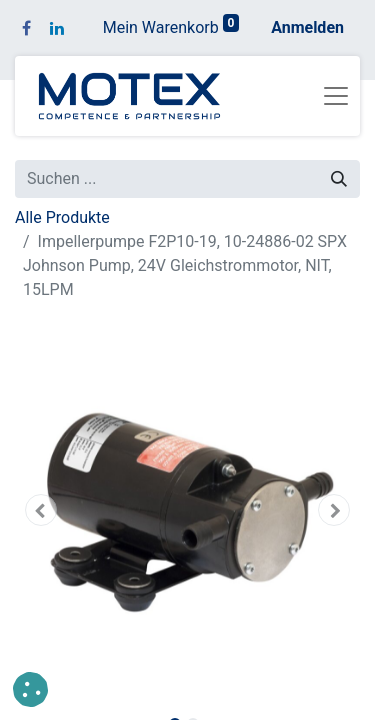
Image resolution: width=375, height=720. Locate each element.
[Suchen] (339, 179)
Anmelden (307, 27)
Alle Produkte (62, 217)
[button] (41, 510)
